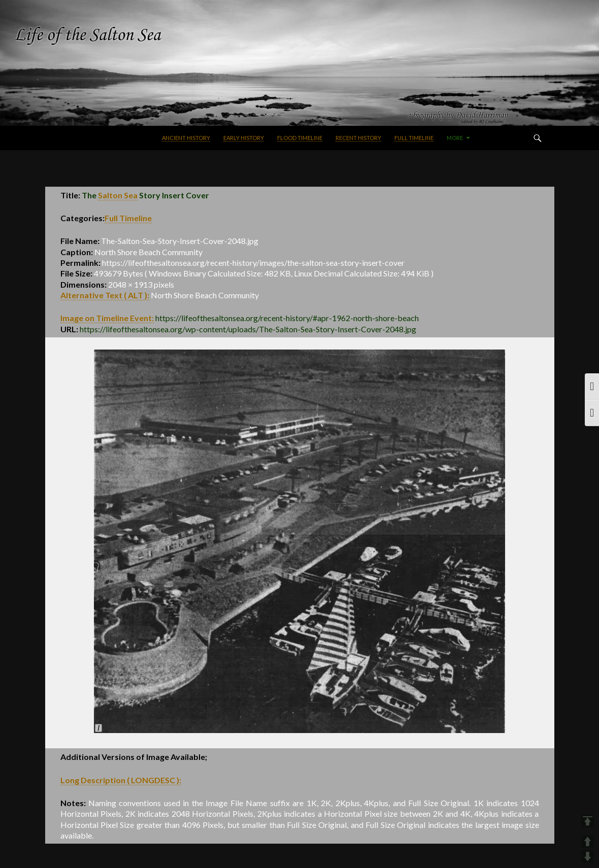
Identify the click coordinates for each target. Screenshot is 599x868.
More (455, 138)
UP (588, 841)
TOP (588, 821)
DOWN (588, 857)
